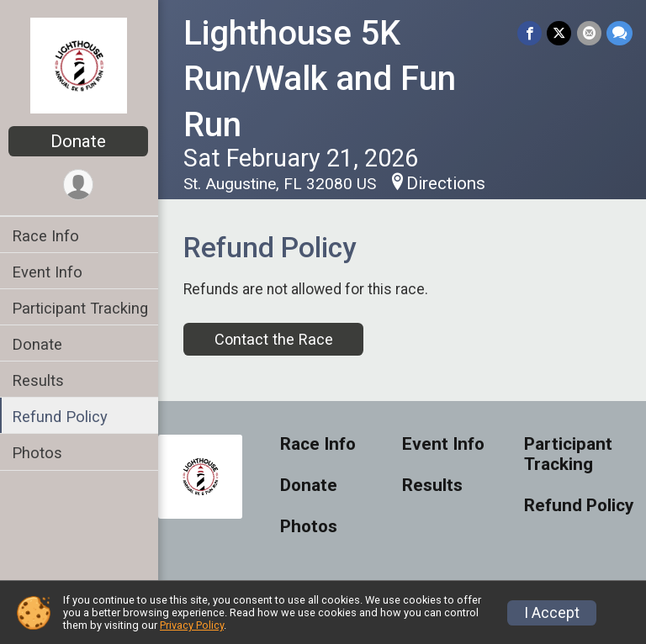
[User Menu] (80, 185)
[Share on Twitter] (560, 33)
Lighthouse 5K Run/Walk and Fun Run (321, 79)
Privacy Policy (192, 625)
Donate (80, 141)
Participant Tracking (82, 308)
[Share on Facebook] (530, 33)
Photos (39, 453)
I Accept (552, 613)
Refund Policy (61, 417)
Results (40, 380)
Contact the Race (275, 339)
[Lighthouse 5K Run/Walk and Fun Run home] (80, 65)
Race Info (47, 236)
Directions (447, 183)
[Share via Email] (589, 33)
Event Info (49, 272)
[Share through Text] (620, 33)
